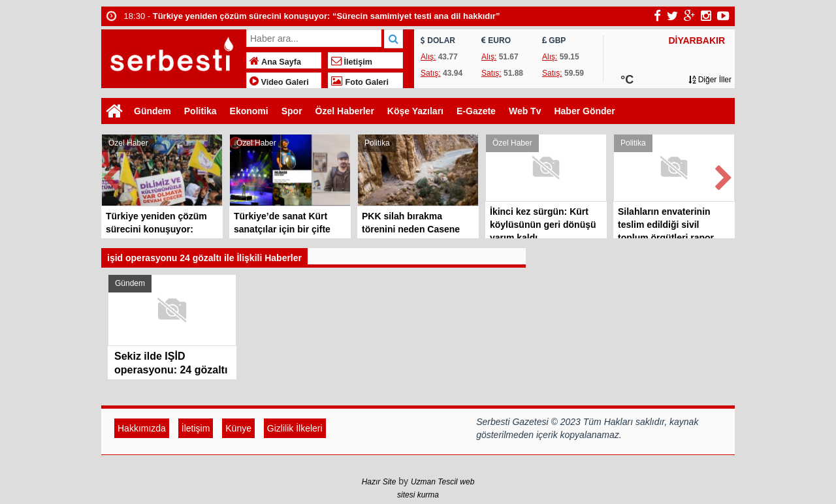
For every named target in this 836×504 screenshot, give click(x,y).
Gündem (153, 111)
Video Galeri (279, 82)
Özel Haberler (345, 111)
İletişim (352, 62)
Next (724, 175)
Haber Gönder (584, 111)
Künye (238, 428)
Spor (292, 111)
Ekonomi (249, 111)
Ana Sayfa (275, 62)
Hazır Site (379, 482)
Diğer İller (710, 80)
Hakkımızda (142, 428)
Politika (201, 111)
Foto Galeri (360, 82)
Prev (112, 175)
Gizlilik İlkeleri (295, 428)
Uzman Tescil (434, 482)
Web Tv (525, 111)
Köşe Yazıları (415, 111)
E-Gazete (476, 111)
